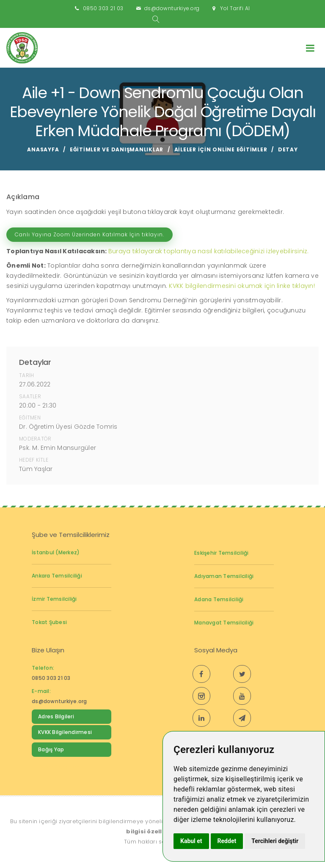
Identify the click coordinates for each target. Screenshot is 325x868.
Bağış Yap (51, 749)
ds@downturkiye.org (172, 8)
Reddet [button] (227, 841)
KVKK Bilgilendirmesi (65, 732)
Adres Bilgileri (56, 716)
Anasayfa (43, 149)
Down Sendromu (60, 767)
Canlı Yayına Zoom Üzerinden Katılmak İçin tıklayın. (90, 234)
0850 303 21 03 (103, 8)
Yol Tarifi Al (235, 8)
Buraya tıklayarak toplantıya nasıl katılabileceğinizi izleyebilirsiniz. (209, 251)
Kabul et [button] (191, 841)
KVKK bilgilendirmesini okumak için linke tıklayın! (242, 286)
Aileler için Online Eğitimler (221, 149)
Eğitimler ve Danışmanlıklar (117, 149)
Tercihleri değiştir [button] (275, 841)
